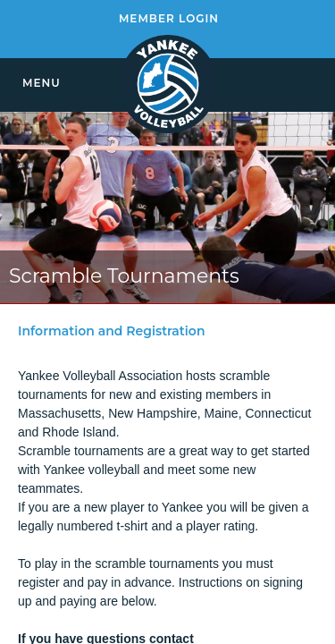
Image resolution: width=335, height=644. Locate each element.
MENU (42, 83)
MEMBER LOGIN (169, 18)
